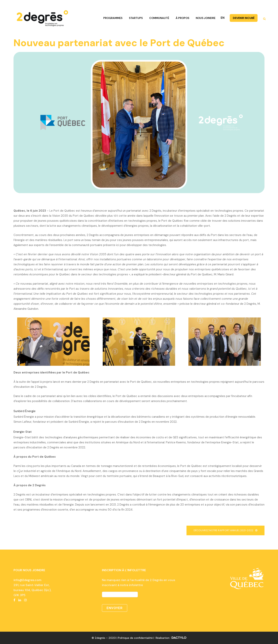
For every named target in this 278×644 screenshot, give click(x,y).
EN (223, 18)
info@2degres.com (27, 580)
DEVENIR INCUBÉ (244, 18)
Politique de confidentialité (135, 638)
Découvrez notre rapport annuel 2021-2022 (225, 530)
